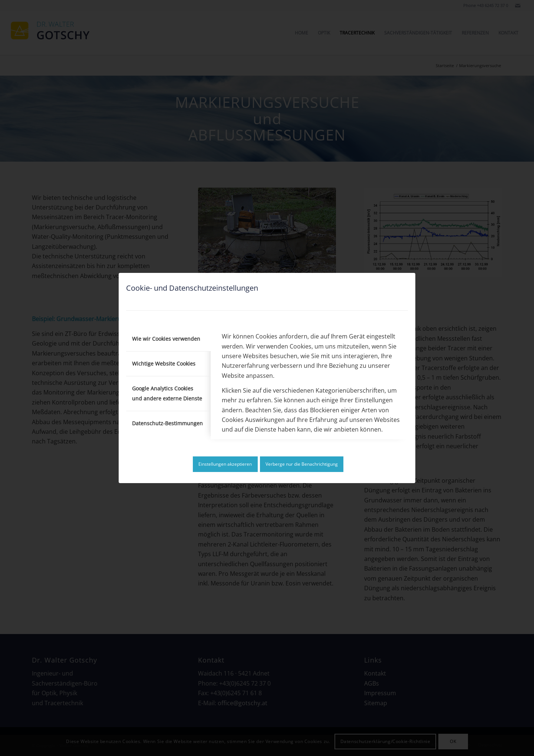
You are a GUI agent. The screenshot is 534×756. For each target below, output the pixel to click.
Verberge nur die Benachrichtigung (302, 464)
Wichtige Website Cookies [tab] (164, 364)
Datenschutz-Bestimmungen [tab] (167, 423)
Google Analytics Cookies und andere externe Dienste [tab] (167, 393)
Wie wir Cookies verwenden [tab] (166, 339)
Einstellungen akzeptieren (225, 464)
